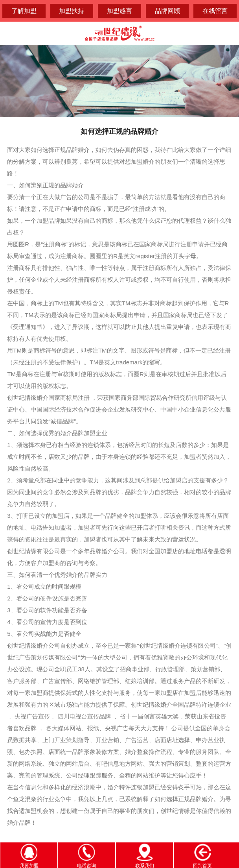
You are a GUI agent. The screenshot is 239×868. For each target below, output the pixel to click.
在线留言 (215, 11)
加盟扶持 (72, 11)
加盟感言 (119, 11)
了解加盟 (24, 11)
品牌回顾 (167, 11)
